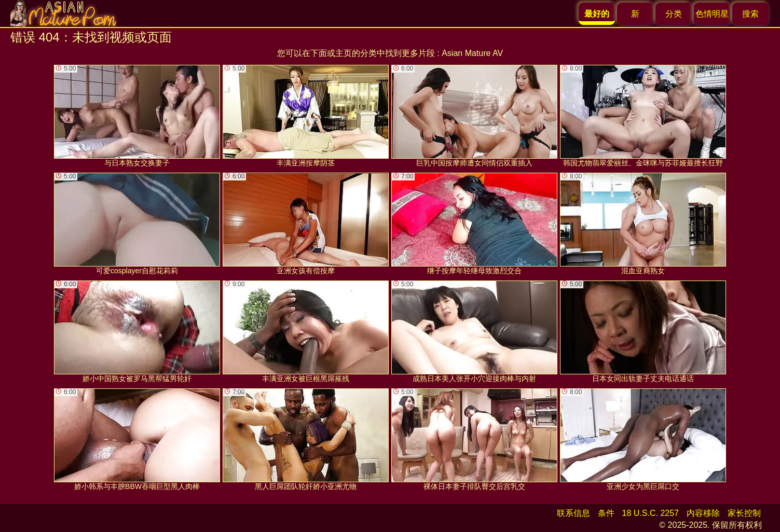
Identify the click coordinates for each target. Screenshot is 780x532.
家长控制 (744, 513)
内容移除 (703, 513)
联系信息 (573, 513)
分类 (674, 14)
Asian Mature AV (472, 53)
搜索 (750, 14)
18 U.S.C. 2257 (651, 513)
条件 (606, 513)
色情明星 (712, 14)
